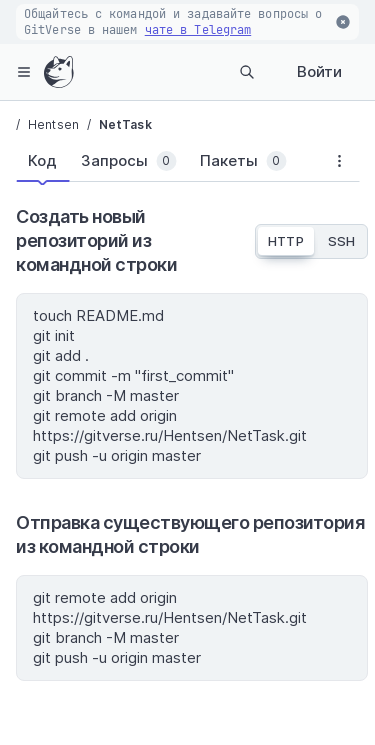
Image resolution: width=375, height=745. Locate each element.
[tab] (42, 161)
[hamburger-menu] (24, 72)
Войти (319, 71)
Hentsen (53, 124)
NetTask (125, 124)
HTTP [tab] (285, 241)
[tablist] (167, 165)
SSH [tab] (341, 241)
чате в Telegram (198, 30)
